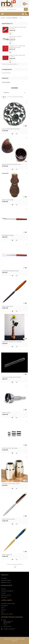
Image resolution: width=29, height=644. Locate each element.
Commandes (4, 617)
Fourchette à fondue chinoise (10, 293)
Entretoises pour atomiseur (10, 470)
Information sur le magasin (12, 627)
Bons (2, 623)
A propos (4, 603)
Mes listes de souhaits (7, 625)
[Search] (15, 9)
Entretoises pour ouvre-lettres (11, 506)
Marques (5, 78)
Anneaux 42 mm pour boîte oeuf (11, 186)
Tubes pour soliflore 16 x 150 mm (12, 364)
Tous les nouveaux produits (10, 64)
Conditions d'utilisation (7, 601)
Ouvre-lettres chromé (8, 541)
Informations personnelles (8, 615)
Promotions (4, 585)
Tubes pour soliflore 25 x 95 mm (11, 399)
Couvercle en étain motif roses (11, 151)
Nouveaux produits (6, 587)
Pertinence (14, 92)
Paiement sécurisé (6, 605)
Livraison (3, 599)
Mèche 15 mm (6, 435)
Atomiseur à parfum (8, 222)
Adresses (4, 621)
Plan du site (4, 607)
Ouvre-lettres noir (8, 328)
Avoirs (3, 619)
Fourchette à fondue (8, 257)
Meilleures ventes (6, 589)
